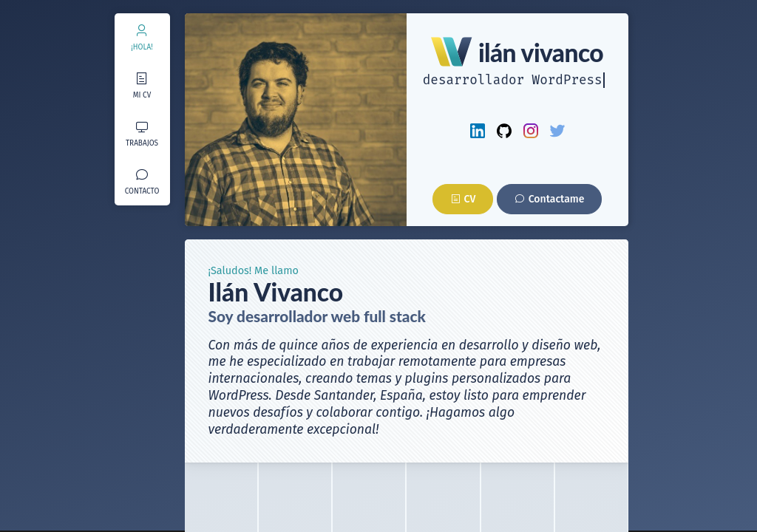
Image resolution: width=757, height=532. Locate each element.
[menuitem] (142, 37)
